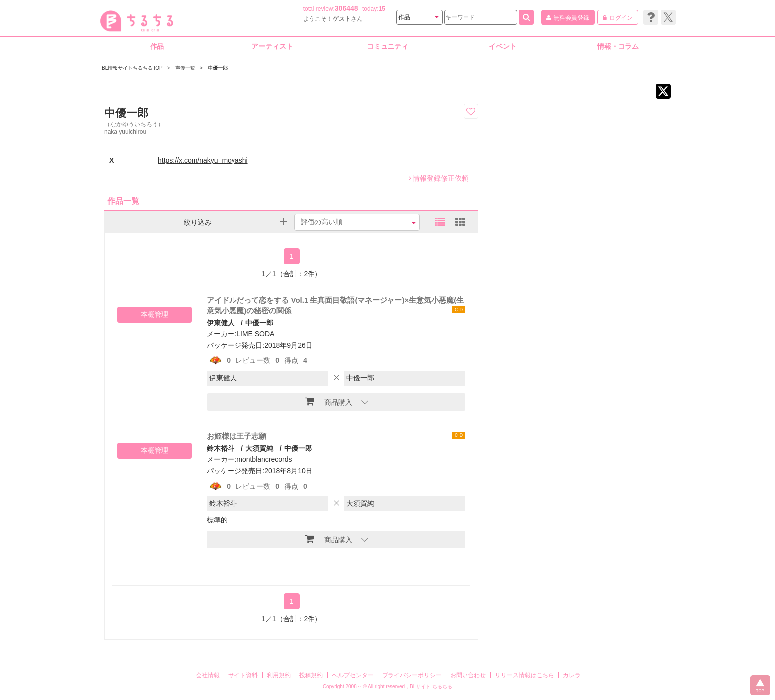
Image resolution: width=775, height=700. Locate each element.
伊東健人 (221, 323)
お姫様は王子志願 (236, 436)
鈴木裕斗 (221, 448)
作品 (157, 46)
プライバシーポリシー (412, 675)
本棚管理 (155, 314)
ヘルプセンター (353, 675)
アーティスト (272, 46)
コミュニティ (387, 46)
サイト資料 (243, 675)
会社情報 (208, 675)
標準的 (217, 520)
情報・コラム (618, 46)
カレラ (572, 675)
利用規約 (279, 675)
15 (382, 9)
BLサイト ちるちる (431, 686)
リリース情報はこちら (525, 675)
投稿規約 (311, 675)
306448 (347, 8)
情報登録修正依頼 (439, 178)
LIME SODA (255, 334)
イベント (503, 46)
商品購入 (329, 401)
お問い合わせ (468, 675)
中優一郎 (259, 323)
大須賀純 (259, 448)
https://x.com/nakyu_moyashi (203, 160)
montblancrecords (264, 459)
